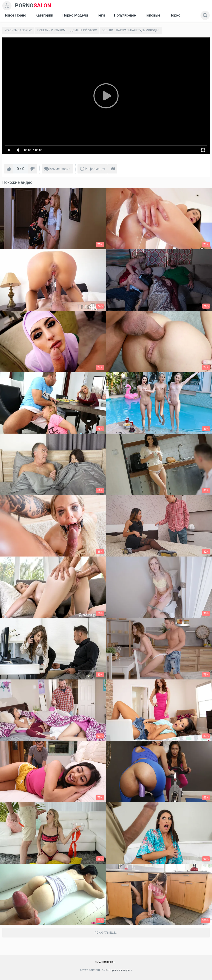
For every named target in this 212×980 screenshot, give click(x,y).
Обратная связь (105, 962)
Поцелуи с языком (51, 30)
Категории (44, 15)
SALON (33, 6)
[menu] (7, 6)
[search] (205, 15)
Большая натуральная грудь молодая (131, 30)
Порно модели (75, 15)
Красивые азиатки (18, 30)
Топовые (152, 15)
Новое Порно (15, 15)
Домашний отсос (84, 30)
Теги (101, 15)
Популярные (125, 15)
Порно (175, 15)
